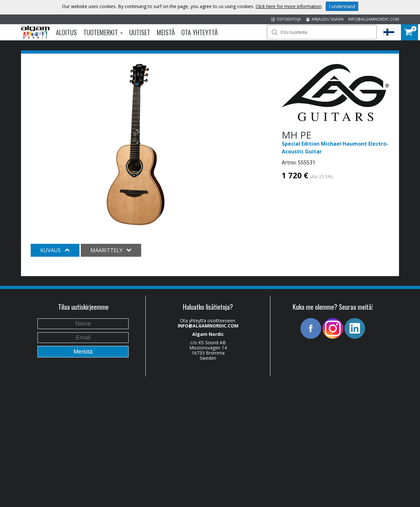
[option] (136, 145)
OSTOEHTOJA (286, 19)
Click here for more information (289, 6)
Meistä (166, 32)
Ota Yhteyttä (199, 32)
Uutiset (140, 32)
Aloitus (66, 32)
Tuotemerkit (103, 32)
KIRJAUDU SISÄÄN (325, 19)
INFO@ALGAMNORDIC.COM (374, 19)
